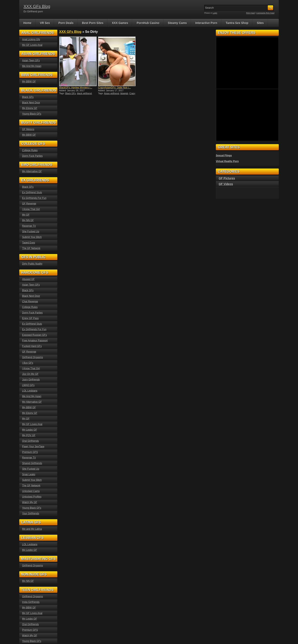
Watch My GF (30, 502)
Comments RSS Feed (265, 13)
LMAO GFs (28, 385)
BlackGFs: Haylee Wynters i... (76, 88)
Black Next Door (31, 103)
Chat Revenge (30, 302)
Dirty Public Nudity (32, 264)
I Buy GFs (28, 363)
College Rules (30, 150)
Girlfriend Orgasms (33, 357)
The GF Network (31, 248)
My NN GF (28, 220)
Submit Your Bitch (32, 237)
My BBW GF (29, 82)
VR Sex (45, 23)
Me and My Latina (32, 529)
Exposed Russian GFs (34, 335)
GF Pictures (227, 178)
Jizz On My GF (30, 374)
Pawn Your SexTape (33, 447)
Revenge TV (29, 226)
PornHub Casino (148, 23)
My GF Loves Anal (32, 45)
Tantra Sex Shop (237, 23)
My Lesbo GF (30, 430)
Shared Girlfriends (32, 463)
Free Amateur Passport (35, 341)
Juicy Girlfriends (31, 380)
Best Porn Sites (93, 23)
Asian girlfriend (112, 93)
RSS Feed (251, 13)
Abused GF (28, 279)
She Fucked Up (31, 232)
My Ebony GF (30, 108)
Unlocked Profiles (32, 497)
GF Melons (28, 129)
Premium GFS (30, 452)
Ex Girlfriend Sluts (32, 192)
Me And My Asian (32, 66)
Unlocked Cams (31, 491)
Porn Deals (66, 23)
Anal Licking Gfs (31, 39)
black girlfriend (84, 93)
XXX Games (120, 23)
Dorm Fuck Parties (32, 156)
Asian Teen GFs (31, 61)
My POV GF (29, 435)
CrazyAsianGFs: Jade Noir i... (114, 88)
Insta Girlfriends (31, 602)
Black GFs (70, 93)
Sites (260, 23)
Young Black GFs (32, 114)
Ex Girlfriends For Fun (34, 198)
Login (215, 13)
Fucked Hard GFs (32, 346)
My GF (26, 215)
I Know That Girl (31, 209)
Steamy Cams (177, 23)
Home (27, 23)
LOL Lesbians (30, 391)
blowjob (124, 93)
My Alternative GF (32, 171)
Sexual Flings (224, 156)
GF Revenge (29, 204)
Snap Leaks (29, 474)
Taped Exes (29, 243)
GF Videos (226, 184)
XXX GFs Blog (37, 6)
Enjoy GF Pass (30, 318)
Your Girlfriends (31, 513)
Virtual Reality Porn (227, 161)
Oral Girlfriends (31, 441)
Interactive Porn (206, 23)
